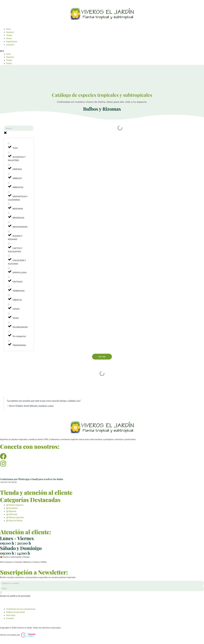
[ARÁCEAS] (9, 165)
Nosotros (10, 32)
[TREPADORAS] (9, 341)
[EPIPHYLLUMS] (9, 269)
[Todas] (9, 144)
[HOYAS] (9, 305)
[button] (102, 51)
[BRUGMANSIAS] (9, 223)
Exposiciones (12, 41)
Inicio (9, 29)
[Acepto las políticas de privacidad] (102, 594)
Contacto (10, 44)
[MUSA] (9, 314)
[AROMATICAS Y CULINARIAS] (9, 193)
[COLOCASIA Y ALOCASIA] (9, 256)
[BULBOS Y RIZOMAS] (9, 232)
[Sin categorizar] (9, 332)
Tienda (9, 35)
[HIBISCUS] (9, 296)
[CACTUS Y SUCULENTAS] (9, 244)
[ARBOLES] (9, 174)
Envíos (9, 38)
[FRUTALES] (9, 278)
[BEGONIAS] (9, 205)
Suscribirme (9, 601)
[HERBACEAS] (9, 287)
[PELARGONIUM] (9, 323)
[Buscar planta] (19, 129)
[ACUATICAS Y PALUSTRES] (9, 153)
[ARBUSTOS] (9, 183)
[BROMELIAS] (9, 214)
